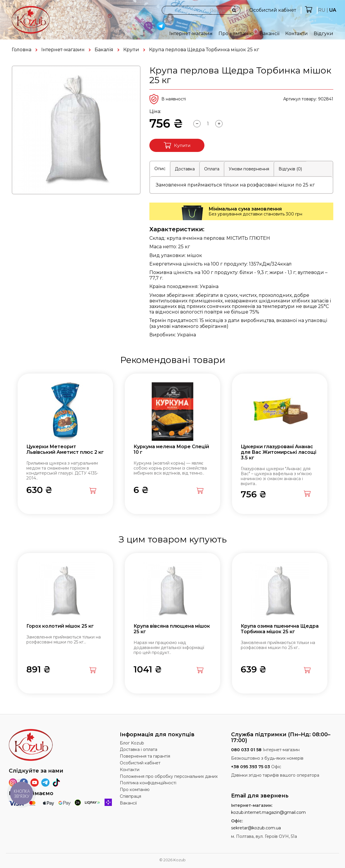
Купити (177, 145)
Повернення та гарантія (145, 756)
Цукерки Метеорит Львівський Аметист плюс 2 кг (65, 449)
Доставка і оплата (139, 749)
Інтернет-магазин (191, 34)
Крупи (131, 50)
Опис (160, 169)
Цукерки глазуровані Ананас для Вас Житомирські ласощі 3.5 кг (279, 452)
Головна (22, 50)
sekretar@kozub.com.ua (256, 828)
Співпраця (130, 796)
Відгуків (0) (290, 169)
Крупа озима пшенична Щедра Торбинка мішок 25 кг (280, 629)
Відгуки (323, 34)
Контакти (297, 34)
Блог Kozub (132, 743)
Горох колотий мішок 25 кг (60, 626)
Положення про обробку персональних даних (169, 776)
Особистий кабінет (273, 10)
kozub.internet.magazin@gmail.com (268, 812)
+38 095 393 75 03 (251, 767)
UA (333, 10)
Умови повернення (249, 169)
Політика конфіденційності (148, 783)
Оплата (212, 169)
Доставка (185, 169)
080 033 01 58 (246, 750)
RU (322, 10)
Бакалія (104, 50)
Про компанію (236, 34)
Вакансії (269, 34)
